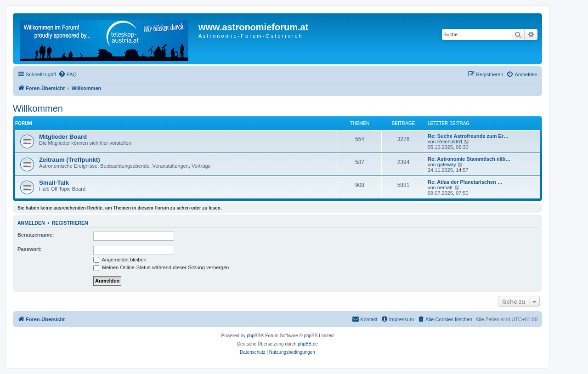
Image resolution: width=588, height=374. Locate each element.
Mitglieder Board (63, 137)
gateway (447, 164)
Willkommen (38, 108)
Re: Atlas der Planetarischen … (465, 182)
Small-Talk (54, 183)
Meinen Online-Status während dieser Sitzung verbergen (161, 267)
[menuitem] (68, 74)
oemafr (445, 187)
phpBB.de (308, 344)
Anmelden (31, 223)
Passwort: (30, 249)
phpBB (254, 336)
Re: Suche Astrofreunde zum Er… (468, 136)
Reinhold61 (450, 142)
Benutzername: (36, 235)
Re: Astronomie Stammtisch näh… (469, 159)
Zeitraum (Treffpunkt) (70, 160)
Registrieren (70, 223)
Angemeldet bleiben (120, 260)
